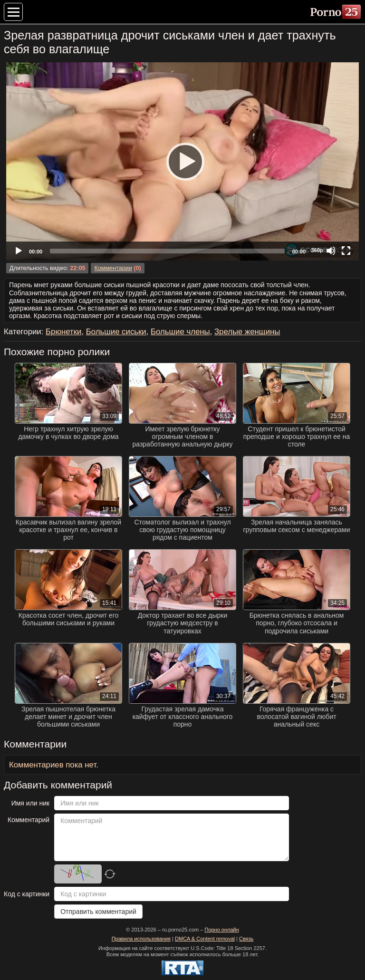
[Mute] (331, 251)
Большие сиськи (116, 332)
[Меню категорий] (13, 12)
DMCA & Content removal (205, 939)
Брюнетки (63, 332)
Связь (246, 939)
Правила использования (141, 939)
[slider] (167, 251)
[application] (182, 161)
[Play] (182, 161)
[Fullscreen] (346, 251)
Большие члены (180, 332)
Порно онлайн (221, 930)
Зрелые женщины (247, 332)
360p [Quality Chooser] (317, 250)
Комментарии (113, 268)
